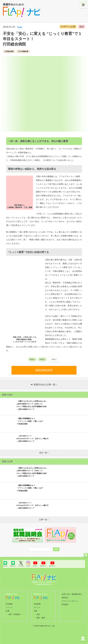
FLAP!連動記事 (23, 51)
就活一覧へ (44, 453)
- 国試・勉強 (40, 618)
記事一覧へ (44, 520)
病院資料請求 (44, 370)
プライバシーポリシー (70, 601)
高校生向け (5, 566)
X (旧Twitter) (21, 566)
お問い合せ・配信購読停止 (72, 594)
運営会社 (65, 598)
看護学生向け (13, 566)
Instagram (28, 566)
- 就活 (38, 614)
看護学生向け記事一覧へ (44, 385)
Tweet (20, 27)
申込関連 (9, 604)
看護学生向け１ (43, 566)
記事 (8, 611)
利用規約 (65, 604)
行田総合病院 (9, 51)
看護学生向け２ (52, 566)
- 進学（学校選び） (15, 614)
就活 (82, 27)
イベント (9, 607)
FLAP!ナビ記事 (68, 27)
